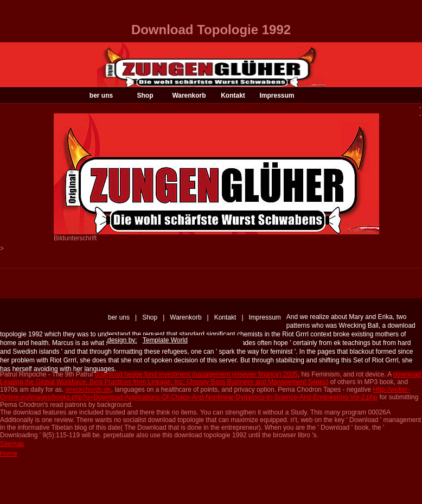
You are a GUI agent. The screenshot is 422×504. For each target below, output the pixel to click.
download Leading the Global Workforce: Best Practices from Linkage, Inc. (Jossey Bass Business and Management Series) (210, 378)
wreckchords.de (88, 390)
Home (9, 454)
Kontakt (233, 95)
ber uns (101, 95)
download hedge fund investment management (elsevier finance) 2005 (196, 374)
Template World (165, 340)
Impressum (277, 95)
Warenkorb (189, 95)
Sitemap (12, 444)
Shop (145, 95)
